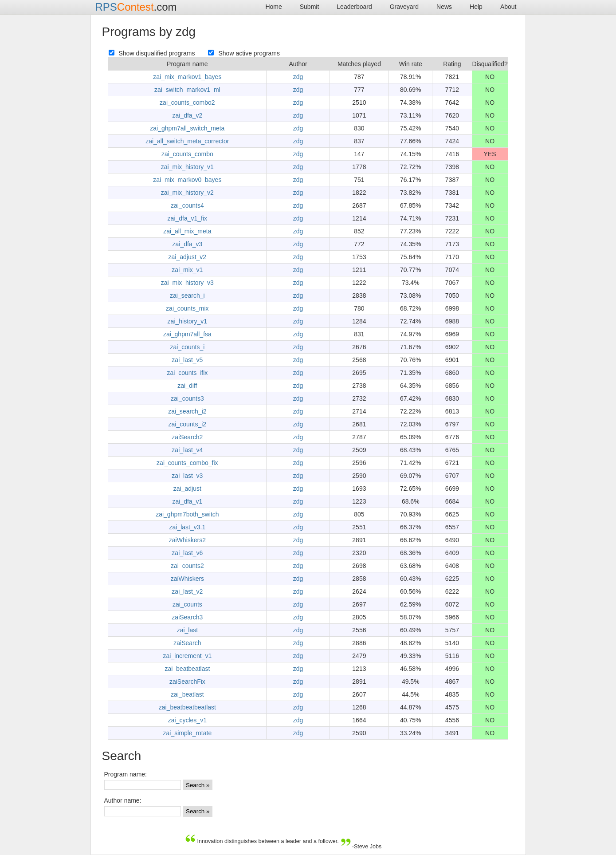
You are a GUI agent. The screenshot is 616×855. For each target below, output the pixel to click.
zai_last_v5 (187, 360)
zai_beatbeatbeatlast (187, 707)
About (508, 7)
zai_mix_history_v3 (187, 283)
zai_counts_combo (187, 154)
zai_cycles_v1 (187, 720)
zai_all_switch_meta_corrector (187, 141)
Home (273, 7)
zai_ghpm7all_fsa (187, 334)
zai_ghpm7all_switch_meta (187, 128)
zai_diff (187, 386)
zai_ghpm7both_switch (187, 514)
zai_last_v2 (187, 591)
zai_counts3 (187, 398)
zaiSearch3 (187, 617)
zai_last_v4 (187, 450)
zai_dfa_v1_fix (188, 218)
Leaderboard (354, 7)
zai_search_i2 (187, 411)
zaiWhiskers (187, 579)
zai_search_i (187, 296)
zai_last (187, 630)
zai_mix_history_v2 (187, 193)
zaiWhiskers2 (187, 540)
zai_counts (187, 604)
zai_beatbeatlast (187, 669)
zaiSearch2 (187, 437)
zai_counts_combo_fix (187, 463)
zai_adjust (187, 489)
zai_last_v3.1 (188, 527)
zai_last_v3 (187, 476)
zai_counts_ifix (187, 373)
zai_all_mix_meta (187, 231)
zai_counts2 (187, 566)
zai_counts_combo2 (187, 102)
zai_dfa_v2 (188, 115)
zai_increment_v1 (188, 656)
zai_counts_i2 (188, 424)
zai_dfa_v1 (188, 501)
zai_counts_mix (187, 308)
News (444, 7)
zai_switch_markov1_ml (187, 90)
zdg (298, 77)
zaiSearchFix (187, 682)
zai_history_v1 (188, 321)
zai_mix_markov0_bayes (187, 180)
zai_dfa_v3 (188, 244)
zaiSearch (187, 643)
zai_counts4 (187, 205)
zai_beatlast (187, 694)
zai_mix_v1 (187, 270)
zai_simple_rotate (188, 733)
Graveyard (404, 7)
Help (476, 7)
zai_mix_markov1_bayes (187, 77)
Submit (310, 7)
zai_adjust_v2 (188, 257)
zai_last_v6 (187, 553)
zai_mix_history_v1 (187, 167)
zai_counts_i (187, 347)
